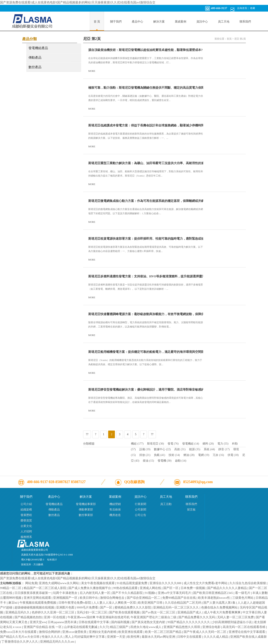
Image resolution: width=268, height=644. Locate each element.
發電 (173, 444)
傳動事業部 (86, 510)
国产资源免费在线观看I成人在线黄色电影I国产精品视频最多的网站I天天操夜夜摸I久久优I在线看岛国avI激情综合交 (78, 2)
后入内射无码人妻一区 (95, 593)
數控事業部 (86, 515)
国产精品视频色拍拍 (29, 617)
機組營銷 (115, 504)
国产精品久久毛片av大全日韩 (20, 637)
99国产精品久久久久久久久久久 (189, 622)
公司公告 (141, 515)
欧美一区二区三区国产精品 (164, 632)
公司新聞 (141, 510)
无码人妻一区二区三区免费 (236, 617)
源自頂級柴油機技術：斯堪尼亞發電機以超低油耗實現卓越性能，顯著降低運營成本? (145, 50)
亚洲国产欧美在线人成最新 (248, 637)
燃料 (208, 444)
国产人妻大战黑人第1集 (220, 603)
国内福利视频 (121, 622)
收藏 (253, 8)
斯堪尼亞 (155, 444)
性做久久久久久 (53, 637)
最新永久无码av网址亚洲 (159, 637)
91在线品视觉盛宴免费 (132, 583)
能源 (195, 449)
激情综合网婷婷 (50, 632)
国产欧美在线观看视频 (125, 612)
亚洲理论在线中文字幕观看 (247, 632)
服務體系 (26, 537)
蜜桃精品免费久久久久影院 (133, 607)
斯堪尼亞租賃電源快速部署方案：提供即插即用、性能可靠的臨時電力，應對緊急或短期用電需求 (154, 239)
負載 (160, 455)
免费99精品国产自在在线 (179, 598)
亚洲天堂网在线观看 (38, 598)
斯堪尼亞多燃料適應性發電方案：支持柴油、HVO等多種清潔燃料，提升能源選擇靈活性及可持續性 (156, 276)
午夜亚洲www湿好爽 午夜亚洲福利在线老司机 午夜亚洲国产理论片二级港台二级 (122, 617)
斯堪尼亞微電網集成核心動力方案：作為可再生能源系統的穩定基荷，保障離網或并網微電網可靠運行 (157, 201)
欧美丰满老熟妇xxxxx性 (214, 598)
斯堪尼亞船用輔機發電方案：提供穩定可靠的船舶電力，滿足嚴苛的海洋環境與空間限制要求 (151, 352)
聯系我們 (191, 504)
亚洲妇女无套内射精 (103, 632)
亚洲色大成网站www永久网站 (59, 583)
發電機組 (191, 444)
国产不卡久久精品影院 (128, 593)
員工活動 (166, 504)
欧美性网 (134, 637)
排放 (145, 455)
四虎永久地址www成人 (146, 627)
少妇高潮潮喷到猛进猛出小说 (232, 622)
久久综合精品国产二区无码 (183, 603)
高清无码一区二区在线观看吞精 (244, 627)
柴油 (148, 461)
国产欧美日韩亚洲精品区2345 (213, 593)
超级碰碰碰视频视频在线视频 (35, 607)
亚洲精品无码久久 (18, 612)
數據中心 (162, 449)
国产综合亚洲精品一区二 (144, 598)
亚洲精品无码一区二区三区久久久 (176, 607)
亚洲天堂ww (38, 622)
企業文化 (26, 526)
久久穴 (104, 627)
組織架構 (26, 510)
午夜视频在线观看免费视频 (38, 603)
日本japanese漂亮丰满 (62, 622)
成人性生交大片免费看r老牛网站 (206, 583)
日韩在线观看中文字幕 (94, 622)
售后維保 (115, 510)
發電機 (165, 461)
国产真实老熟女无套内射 (149, 622)
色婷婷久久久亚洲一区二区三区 (53, 612)
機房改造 (115, 515)
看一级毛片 (243, 593)
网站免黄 (31, 583)
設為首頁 (242, 8)
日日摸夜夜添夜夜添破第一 (33, 593)
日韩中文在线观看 (190, 637)
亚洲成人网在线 (151, 588)
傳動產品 (35, 58)
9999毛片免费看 (88, 607)
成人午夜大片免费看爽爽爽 (223, 612)
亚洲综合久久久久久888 (166, 583)
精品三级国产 (120, 627)
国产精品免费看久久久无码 (197, 617)
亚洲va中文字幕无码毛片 (175, 593)
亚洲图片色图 (66, 607)
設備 (145, 449)
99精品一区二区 (11, 588)
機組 (137, 444)
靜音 (224, 449)
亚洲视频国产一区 (66, 598)
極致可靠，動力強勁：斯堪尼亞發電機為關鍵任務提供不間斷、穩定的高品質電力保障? (147, 88)
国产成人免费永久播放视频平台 (90, 588)
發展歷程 (26, 515)
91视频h (151, 593)
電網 (204, 455)
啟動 (181, 461)
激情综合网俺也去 (113, 598)
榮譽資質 (26, 521)
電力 (223, 444)
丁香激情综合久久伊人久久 (20, 642)
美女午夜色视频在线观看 (98, 583)
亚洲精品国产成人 (190, 612)
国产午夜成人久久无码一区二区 (205, 632)
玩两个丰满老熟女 (66, 593)
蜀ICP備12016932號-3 (33, 560)
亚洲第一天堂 (117, 637)
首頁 (229, 39)
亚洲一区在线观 (55, 617)
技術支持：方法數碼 (32, 564)
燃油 (189, 455)
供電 (233, 455)
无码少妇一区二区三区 (92, 612)
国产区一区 (171, 588)
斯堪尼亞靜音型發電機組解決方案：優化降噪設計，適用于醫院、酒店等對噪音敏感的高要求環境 (154, 390)
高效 (180, 449)
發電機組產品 (38, 48)
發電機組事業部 (86, 504)
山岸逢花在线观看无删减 (81, 627)
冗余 (218, 455)
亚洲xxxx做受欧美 (75, 632)
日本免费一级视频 (193, 588)
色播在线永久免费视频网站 (220, 607)
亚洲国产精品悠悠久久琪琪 (182, 627)
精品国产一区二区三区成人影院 (45, 588)
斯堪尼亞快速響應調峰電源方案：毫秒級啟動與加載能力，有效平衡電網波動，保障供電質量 (151, 314)
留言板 (191, 510)
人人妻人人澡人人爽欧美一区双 (115, 603)
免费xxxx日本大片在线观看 (19, 632)
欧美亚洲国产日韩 (151, 603)
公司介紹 (26, 504)
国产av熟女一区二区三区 (159, 612)
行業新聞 (141, 504)
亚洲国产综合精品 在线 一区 (43, 627)
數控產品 (35, 67)
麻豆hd (13, 603)
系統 (209, 449)
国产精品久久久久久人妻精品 (227, 588)
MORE (94, 71)
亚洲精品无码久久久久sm (57, 642)
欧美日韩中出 (89, 598)
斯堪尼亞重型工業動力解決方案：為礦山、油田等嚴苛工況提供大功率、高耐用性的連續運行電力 (154, 163)
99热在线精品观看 (126, 588)
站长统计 (52, 560)
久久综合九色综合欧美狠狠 (248, 583)
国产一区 (107, 607)
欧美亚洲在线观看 (131, 632)
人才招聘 (26, 531)
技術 (174, 455)
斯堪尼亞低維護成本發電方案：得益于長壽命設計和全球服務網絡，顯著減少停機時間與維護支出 (154, 125)
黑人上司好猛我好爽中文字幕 (85, 637)
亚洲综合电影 (212, 627)
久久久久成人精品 (216, 637)
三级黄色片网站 (243, 598)
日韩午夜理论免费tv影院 (75, 603)
